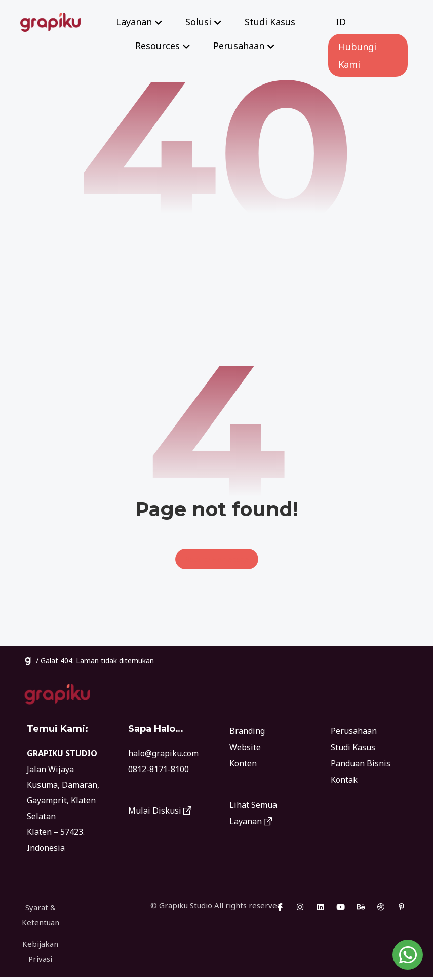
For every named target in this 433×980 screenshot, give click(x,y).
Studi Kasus (353, 747)
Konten (243, 763)
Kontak (344, 779)
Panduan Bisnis (361, 763)
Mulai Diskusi (160, 812)
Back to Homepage (217, 559)
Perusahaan (354, 731)
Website (245, 747)
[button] (280, 910)
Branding (247, 731)
